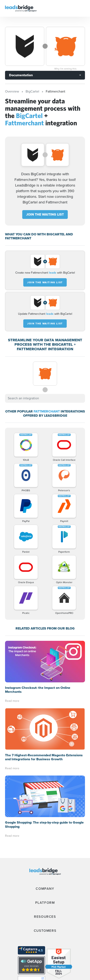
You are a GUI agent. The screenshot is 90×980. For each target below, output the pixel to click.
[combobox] (45, 398)
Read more (12, 659)
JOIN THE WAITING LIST (45, 214)
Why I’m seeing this (65, 69)
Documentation (21, 75)
